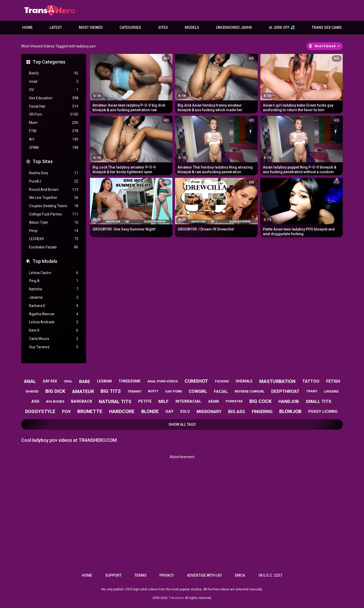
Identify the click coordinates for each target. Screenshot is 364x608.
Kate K (54, 330)
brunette (90, 411)
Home (27, 27)
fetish (333, 381)
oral (68, 381)
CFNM (54, 148)
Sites (163, 27)
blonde (150, 411)
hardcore (122, 411)
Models (192, 27)
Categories (130, 27)
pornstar (234, 401)
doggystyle (40, 411)
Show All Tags (182, 424)
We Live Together (54, 198)
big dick (55, 391)
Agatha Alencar (54, 314)
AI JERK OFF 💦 (282, 27)
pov (66, 412)
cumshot (196, 381)
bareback (82, 401)
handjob (289, 401)
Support (113, 575)
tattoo (311, 381)
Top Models (45, 261)
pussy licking (323, 411)
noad (54, 82)
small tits (318, 401)
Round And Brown (54, 190)
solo (185, 411)
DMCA (240, 575)
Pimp (54, 231)
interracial (188, 401)
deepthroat (285, 391)
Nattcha (54, 289)
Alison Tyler (54, 223)
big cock (261, 401)
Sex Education (54, 98)
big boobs (55, 401)
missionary (209, 412)
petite (145, 401)
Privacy (167, 575)
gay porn (174, 391)
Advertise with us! (204, 575)
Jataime (54, 298)
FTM (54, 131)
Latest (56, 27)
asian (213, 401)
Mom (54, 123)
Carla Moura (54, 339)
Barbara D (54, 306)
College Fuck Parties (54, 214)
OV (54, 90)
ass (35, 401)
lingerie (331, 391)
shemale (244, 381)
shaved (32, 391)
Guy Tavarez (54, 347)
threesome (129, 381)
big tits (111, 391)
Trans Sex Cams (327, 27)
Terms (141, 575)
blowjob (290, 411)
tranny (134, 391)
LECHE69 (54, 239)
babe (85, 381)
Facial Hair (54, 106)
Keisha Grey (54, 173)
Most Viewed (91, 27)
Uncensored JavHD (234, 27)
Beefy (54, 73)
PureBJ (54, 181)
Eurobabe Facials (54, 247)
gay (169, 411)
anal (30, 381)
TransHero (176, 598)
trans (312, 391)
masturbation (277, 381)
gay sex (50, 381)
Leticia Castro (54, 273)
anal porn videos (163, 381)
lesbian (104, 381)
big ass (237, 411)
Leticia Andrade (54, 322)
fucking (222, 381)
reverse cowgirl (250, 391)
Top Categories (49, 62)
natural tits (115, 401)
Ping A (54, 281)
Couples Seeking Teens (54, 206)
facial (221, 392)
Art (54, 139)
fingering (262, 412)
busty (153, 391)
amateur (83, 391)
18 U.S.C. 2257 (270, 575)
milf (164, 401)
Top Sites (43, 161)
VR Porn (54, 114)
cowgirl (198, 391)
